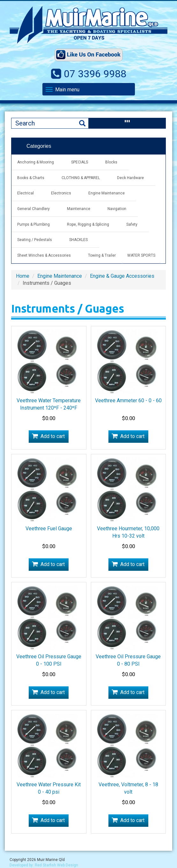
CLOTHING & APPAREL (81, 178)
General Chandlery (33, 209)
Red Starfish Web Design (56, 865)
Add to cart (53, 436)
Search (82, 123)
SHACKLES (78, 240)
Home (23, 276)
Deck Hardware (130, 178)
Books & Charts (31, 178)
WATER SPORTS (141, 255)
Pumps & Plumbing (33, 224)
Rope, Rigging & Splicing (88, 224)
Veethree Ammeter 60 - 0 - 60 (128, 400)
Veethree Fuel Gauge (49, 528)
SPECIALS (80, 162)
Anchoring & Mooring (36, 162)
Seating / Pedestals (35, 240)
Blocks (111, 162)
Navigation (117, 209)
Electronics (61, 193)
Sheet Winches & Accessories (44, 255)
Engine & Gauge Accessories (122, 276)
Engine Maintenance (107, 193)
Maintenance (79, 209)
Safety (132, 224)
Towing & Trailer (102, 255)
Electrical (26, 193)
